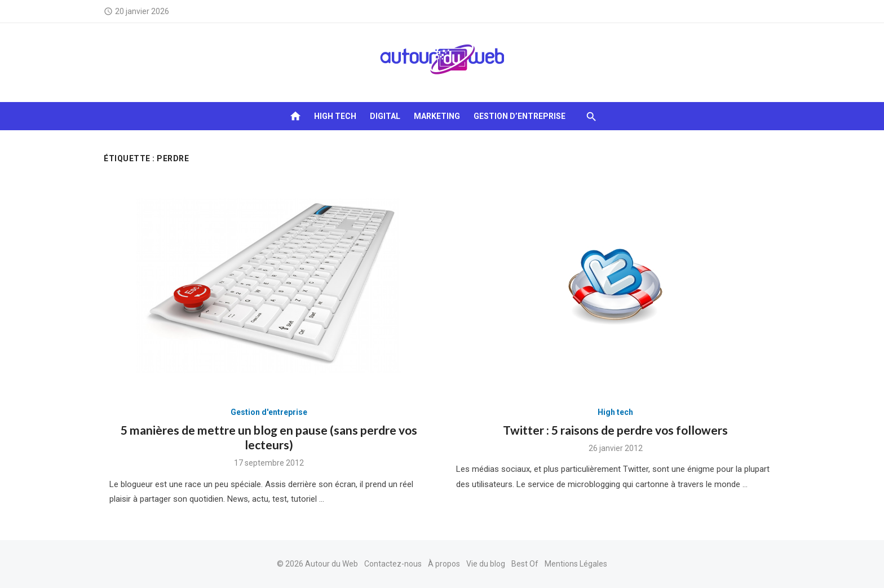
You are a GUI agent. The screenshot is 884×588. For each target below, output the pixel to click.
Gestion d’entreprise (520, 116)
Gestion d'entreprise (269, 412)
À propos (444, 564)
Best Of (525, 564)
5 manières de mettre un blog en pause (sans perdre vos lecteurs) (269, 437)
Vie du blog (486, 564)
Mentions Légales (576, 564)
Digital (385, 116)
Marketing (437, 116)
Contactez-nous (393, 564)
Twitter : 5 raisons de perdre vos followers (615, 430)
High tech (335, 116)
